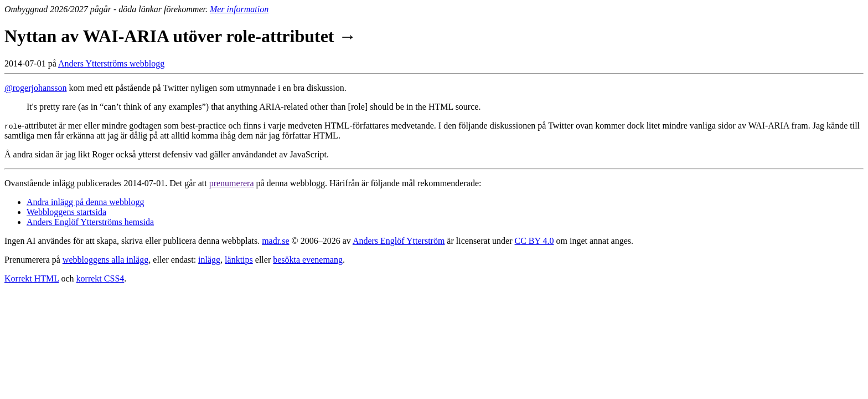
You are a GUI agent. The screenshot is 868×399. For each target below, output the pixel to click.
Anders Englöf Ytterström (399, 241)
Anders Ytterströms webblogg (111, 63)
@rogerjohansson (36, 88)
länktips (239, 260)
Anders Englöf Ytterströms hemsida (90, 222)
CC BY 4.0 (534, 241)
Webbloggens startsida (66, 212)
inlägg (209, 260)
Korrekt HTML (32, 278)
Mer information (239, 9)
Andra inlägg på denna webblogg (85, 202)
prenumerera (232, 183)
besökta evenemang (308, 260)
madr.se (275, 241)
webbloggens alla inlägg (106, 260)
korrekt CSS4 (100, 278)
